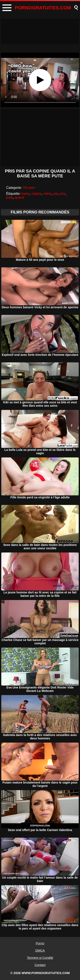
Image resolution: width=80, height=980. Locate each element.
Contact (40, 965)
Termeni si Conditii (40, 958)
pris (63, 194)
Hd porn (29, 188)
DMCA (40, 950)
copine (37, 194)
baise (26, 194)
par (55, 194)
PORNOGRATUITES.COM (43, 8)
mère (47, 194)
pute (9, 197)
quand (20, 197)
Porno (40, 943)
